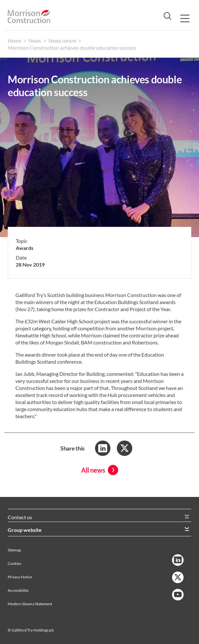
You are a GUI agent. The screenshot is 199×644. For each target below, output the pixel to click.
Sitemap (14, 550)
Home (14, 41)
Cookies (14, 563)
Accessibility (18, 590)
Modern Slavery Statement (30, 604)
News (35, 41)
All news (93, 470)
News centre (62, 41)
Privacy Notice (20, 577)
